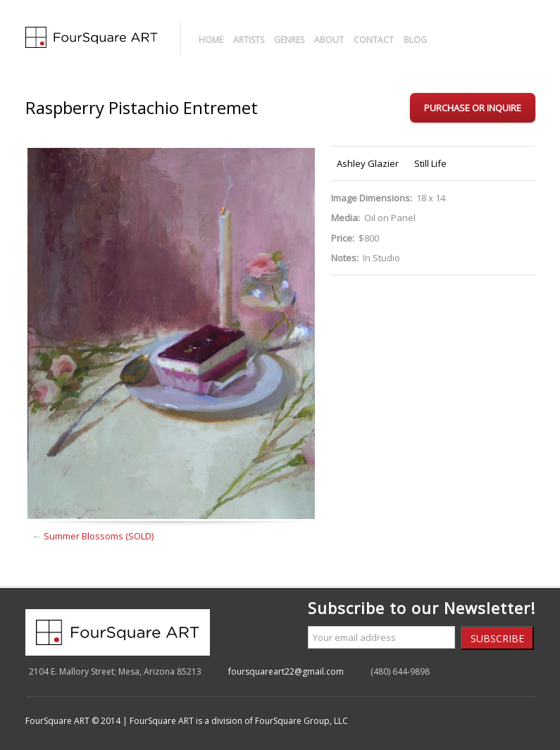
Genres (289, 40)
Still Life (430, 163)
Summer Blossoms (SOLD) (99, 536)
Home (211, 40)
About (329, 40)
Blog (415, 40)
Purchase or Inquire (473, 108)
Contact (374, 40)
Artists (249, 40)
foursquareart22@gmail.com (286, 671)
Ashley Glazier (368, 163)
